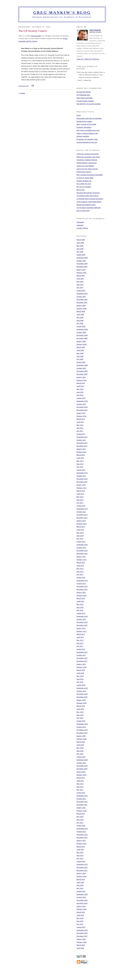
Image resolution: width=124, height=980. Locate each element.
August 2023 (81, 861)
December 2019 (82, 733)
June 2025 (80, 921)
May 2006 (80, 246)
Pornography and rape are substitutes (89, 118)
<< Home (22, 93)
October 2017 (81, 655)
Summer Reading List (84, 181)
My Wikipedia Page (83, 95)
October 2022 (81, 831)
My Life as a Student (84, 187)
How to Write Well (83, 211)
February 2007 (82, 273)
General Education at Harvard (87, 142)
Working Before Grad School (87, 163)
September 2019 (82, 724)
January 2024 (81, 873)
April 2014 (80, 530)
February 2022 (82, 811)
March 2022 (81, 813)
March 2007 (81, 275)
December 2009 (82, 374)
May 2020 (80, 748)
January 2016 (81, 592)
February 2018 (82, 667)
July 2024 (80, 888)
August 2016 (81, 613)
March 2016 (81, 598)
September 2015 (82, 580)
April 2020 (80, 745)
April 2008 (80, 314)
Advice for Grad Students (85, 166)
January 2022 (81, 808)
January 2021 (81, 772)
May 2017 (80, 640)
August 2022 (81, 825)
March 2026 (81, 945)
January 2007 (81, 270)
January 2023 (81, 840)
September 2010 (82, 401)
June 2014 (80, 536)
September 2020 (82, 760)
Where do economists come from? (88, 157)
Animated (80, 225)
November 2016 (82, 622)
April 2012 (80, 458)
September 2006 (82, 258)
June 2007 (80, 285)
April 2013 (80, 494)
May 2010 (80, 389)
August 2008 (81, 326)
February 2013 (82, 488)
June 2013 (80, 500)
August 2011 (81, 434)
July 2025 (80, 924)
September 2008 (82, 329)
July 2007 (80, 287)
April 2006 (80, 243)
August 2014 (81, 542)
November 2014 (82, 550)
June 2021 (80, 787)
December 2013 (82, 518)
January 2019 (81, 700)
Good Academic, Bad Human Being (89, 202)
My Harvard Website (84, 92)
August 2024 (81, 891)
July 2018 (80, 682)
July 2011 (80, 431)
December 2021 (82, 805)
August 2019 (81, 721)
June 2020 (80, 751)
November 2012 (82, 479)
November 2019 (82, 730)
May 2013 (80, 497)
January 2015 (81, 556)
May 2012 (80, 461)
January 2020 (81, 736)
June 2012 (80, 464)
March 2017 (81, 634)
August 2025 (81, 927)
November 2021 (82, 802)
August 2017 (81, 649)
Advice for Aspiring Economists (88, 154)
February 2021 (82, 775)
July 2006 (80, 252)
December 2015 (82, 589)
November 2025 (82, 933)
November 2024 (82, 900)
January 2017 (81, 628)
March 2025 (81, 912)
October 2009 (81, 368)
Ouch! (79, 115)
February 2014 (82, 524)
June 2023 (80, 855)
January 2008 (81, 305)
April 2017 (80, 637)
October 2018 (81, 691)
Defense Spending (83, 136)
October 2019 (81, 727)
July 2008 (80, 323)
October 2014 (81, 548)
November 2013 (82, 515)
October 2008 (81, 332)
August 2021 (81, 793)
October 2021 (81, 799)
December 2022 (82, 837)
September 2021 (82, 796)
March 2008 (81, 311)
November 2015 (82, 586)
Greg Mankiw (95, 30)
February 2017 (82, 631)
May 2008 (80, 317)
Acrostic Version (82, 228)
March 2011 (81, 419)
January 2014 (81, 521)
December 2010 (82, 410)
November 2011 (82, 443)
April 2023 (80, 849)
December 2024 (82, 903)
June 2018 (80, 679)
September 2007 (82, 293)
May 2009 (80, 353)
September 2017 (82, 652)
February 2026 (82, 942)
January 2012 (81, 449)
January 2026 (81, 939)
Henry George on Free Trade (86, 124)
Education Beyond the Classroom (88, 193)
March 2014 (81, 527)
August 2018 (81, 685)
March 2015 (81, 562)
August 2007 (81, 290)
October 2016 (81, 619)
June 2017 (80, 643)
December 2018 (82, 697)
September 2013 (82, 509)
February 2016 (82, 595)
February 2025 (82, 909)
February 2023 (82, 843)
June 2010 (80, 392)
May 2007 (80, 281)
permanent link (24, 86)
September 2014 (82, 545)
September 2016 (82, 616)
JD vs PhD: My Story (84, 184)
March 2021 (81, 778)
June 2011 (80, 428)
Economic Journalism (84, 127)
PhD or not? (81, 190)
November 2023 (82, 867)
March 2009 (81, 347)
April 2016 (80, 601)
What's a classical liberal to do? (87, 133)
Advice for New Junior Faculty (87, 169)
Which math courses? (84, 172)
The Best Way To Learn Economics (89, 104)
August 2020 (81, 757)
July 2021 (80, 790)
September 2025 (82, 930)
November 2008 (82, 335)
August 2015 (81, 577)
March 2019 (81, 706)
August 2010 (81, 398)
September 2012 (82, 473)
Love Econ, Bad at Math (85, 178)
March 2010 (81, 383)
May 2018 (80, 676)
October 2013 (81, 512)
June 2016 (80, 607)
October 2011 (81, 440)
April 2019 (80, 709)
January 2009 (81, 341)
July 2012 (80, 467)
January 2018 (81, 664)
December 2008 (82, 338)
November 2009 (82, 371)
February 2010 (82, 380)
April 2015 (80, 565)
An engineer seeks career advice (88, 196)
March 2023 (81, 846)
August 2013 (81, 506)
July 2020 (80, 754)
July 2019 (80, 718)
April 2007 (80, 278)
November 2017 (82, 658)
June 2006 (80, 249)
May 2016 (80, 604)
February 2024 (82, 876)
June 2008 (80, 320)
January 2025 (81, 906)
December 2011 (82, 446)
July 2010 (80, 395)
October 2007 (81, 296)
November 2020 (82, 766)
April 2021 (80, 781)
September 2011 (82, 437)
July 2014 (80, 538)
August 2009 (81, 362)
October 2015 (81, 583)
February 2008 (82, 308)
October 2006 (81, 261)
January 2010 (81, 377)
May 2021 (80, 784)
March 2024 (81, 879)
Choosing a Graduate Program (87, 160)
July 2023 (80, 858)
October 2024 (81, 897)
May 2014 (80, 533)
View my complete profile (88, 59)
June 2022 (80, 820)
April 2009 (80, 350)
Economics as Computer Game (87, 139)
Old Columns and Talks (85, 98)
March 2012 (81, 455)
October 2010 (81, 404)
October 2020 (81, 763)
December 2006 (82, 267)
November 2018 (82, 694)
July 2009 (80, 359)
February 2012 (82, 452)
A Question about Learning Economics (90, 199)
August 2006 (81, 255)
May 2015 (80, 568)
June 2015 (80, 571)
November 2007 (82, 299)
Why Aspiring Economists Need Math (90, 175)
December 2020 (82, 769)
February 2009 (82, 344)
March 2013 (81, 491)
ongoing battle (36, 36)
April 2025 (80, 915)
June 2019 (80, 715)
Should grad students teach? (86, 205)
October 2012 (81, 476)
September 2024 (82, 894)
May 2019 (80, 712)
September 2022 (82, 828)
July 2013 (80, 503)
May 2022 (80, 816)
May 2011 (80, 425)
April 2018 (80, 673)
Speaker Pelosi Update (84, 121)
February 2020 (82, 739)
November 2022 (82, 834)
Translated (80, 222)
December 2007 (82, 302)
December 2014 (82, 553)
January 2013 (81, 485)
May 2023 (80, 852)
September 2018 (82, 688)
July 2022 (80, 823)
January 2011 (81, 413)
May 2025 (80, 918)
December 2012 (82, 482)
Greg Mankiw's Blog (62, 12)
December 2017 (82, 661)
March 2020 (81, 742)
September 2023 (82, 864)
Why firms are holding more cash (88, 130)
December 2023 (82, 870)
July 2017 (80, 646)
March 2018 (81, 670)
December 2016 (82, 625)
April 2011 (80, 422)
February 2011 (82, 416)
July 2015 (80, 574)
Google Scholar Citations (85, 101)
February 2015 (82, 560)
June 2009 (80, 356)
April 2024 (80, 882)
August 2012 (81, 470)
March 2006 (81, 240)
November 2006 (82, 263)
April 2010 (80, 386)
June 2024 (80, 885)
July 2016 (80, 610)
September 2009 (82, 365)
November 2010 (82, 407)
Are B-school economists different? (89, 208)
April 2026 (80, 948)
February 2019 (82, 703)
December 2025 (82, 936)
